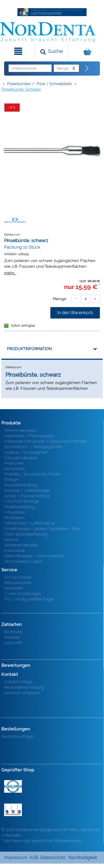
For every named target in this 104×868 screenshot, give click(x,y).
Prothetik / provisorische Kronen (32, 474)
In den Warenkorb (75, 313)
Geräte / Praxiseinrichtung (27, 496)
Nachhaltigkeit (83, 857)
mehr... (10, 273)
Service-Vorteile (18, 577)
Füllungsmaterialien (21, 458)
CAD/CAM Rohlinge (21, 501)
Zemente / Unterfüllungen (27, 491)
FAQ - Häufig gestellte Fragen (29, 599)
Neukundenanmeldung (24, 687)
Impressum (16, 857)
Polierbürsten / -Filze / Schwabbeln (40, 84)
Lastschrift (13, 643)
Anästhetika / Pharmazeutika (29, 436)
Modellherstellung (19, 507)
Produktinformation (29, 349)
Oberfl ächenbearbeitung (26, 534)
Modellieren (14, 518)
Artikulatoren (15, 512)
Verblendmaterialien (21, 545)
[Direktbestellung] (87, 69)
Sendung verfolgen (18, 736)
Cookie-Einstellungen (23, 594)
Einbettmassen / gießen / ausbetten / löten (42, 529)
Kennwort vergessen (22, 693)
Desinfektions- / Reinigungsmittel (33, 447)
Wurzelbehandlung (21, 485)
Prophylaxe (14, 463)
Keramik (11, 540)
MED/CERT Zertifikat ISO (13, 786)
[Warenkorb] (86, 52)
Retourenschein (18, 583)
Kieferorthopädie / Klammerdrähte (34, 556)
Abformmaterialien (20, 430)
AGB (34, 857)
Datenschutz (53, 857)
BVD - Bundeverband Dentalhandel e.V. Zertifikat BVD (13, 810)
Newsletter (14, 588)
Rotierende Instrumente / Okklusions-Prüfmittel (45, 441)
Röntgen (11, 480)
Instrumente (15, 469)
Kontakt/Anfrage (18, 682)
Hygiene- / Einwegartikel (26, 452)
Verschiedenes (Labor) (23, 561)
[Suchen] (52, 52)
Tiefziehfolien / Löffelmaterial (29, 523)
